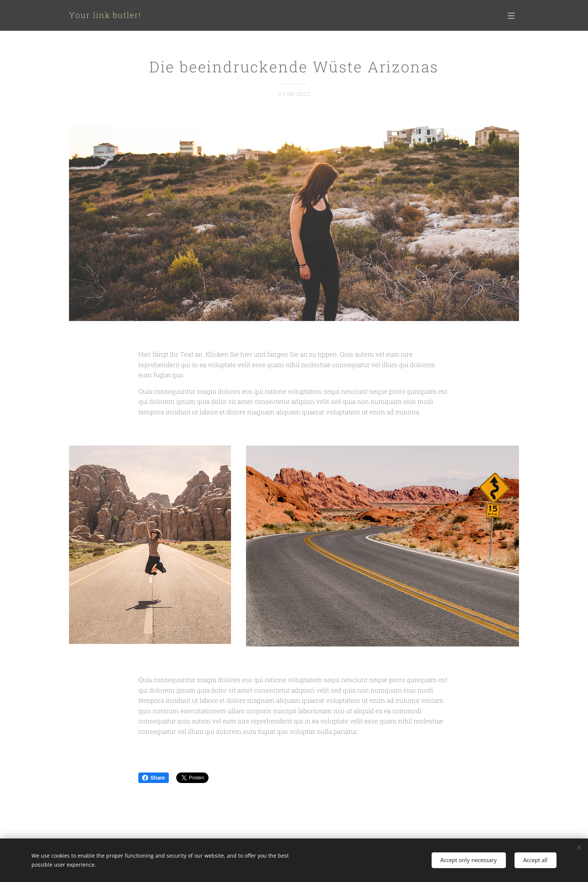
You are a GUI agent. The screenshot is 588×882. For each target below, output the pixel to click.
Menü (511, 16)
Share (154, 778)
